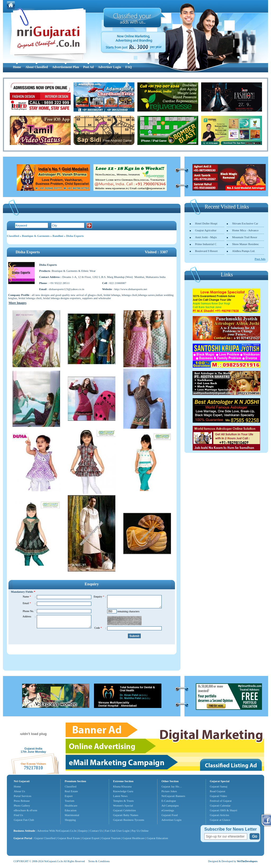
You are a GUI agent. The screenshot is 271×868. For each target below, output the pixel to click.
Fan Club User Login (117, 831)
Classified (13, 236)
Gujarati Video (218, 796)
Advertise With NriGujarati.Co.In (57, 831)
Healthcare (71, 805)
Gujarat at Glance (220, 820)
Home (17, 67)
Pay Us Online (140, 831)
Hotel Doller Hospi (206, 223)
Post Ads (260, 259)
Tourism (69, 801)
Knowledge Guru (123, 791)
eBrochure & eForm (26, 810)
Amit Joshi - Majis (206, 237)
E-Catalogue (169, 801)
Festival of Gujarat (221, 801)
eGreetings (168, 810)
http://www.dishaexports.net (131, 289)
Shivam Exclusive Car (245, 223)
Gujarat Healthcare (134, 838)
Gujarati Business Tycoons (129, 820)
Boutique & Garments (36, 236)
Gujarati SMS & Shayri (224, 810)
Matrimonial (72, 815)
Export (69, 796)
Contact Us (96, 831)
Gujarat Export (91, 838)
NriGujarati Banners (173, 796)
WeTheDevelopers (247, 861)
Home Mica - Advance (245, 230)
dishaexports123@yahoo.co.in (67, 289)
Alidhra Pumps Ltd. (244, 251)
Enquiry (83, 831)
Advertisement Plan (66, 67)
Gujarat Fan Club (24, 820)
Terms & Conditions (99, 861)
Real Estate (71, 791)
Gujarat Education (157, 838)
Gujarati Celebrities (124, 810)
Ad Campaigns (170, 805)
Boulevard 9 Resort (206, 251)
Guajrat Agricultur (206, 230)
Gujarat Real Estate (69, 838)
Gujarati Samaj (219, 786)
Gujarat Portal (23, 838)
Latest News (120, 796)
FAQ (128, 67)
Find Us (18, 815)
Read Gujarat (218, 791)
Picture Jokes (169, 791)
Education (71, 810)
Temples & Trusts (123, 801)
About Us (19, 791)
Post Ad (88, 67)
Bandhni (58, 236)
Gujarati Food (170, 815)
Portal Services (22, 796)
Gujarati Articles (220, 815)
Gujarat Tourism (111, 838)
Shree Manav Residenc (245, 244)
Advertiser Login (109, 67)
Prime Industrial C (206, 244)
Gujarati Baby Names (126, 815)
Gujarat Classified (45, 838)
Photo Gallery (22, 805)
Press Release (22, 801)
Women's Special (123, 805)
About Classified (37, 67)
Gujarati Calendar (220, 805)
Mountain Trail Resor (245, 237)
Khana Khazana (122, 786)
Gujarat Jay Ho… (172, 786)
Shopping (70, 820)
